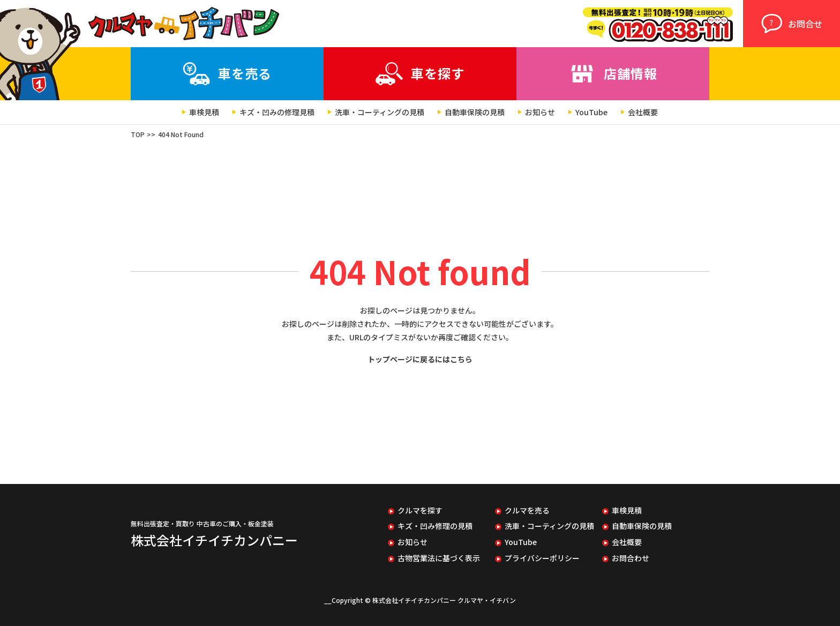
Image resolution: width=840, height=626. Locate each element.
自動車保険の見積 (475, 112)
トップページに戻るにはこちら (420, 359)
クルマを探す (420, 511)
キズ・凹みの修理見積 (277, 112)
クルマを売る (527, 511)
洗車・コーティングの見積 (380, 112)
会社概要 (643, 112)
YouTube (591, 112)
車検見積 (204, 112)
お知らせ (540, 112)
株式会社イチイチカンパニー (214, 540)
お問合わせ (631, 558)
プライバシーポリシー (542, 558)
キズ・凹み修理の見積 (435, 526)
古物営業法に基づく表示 (439, 558)
